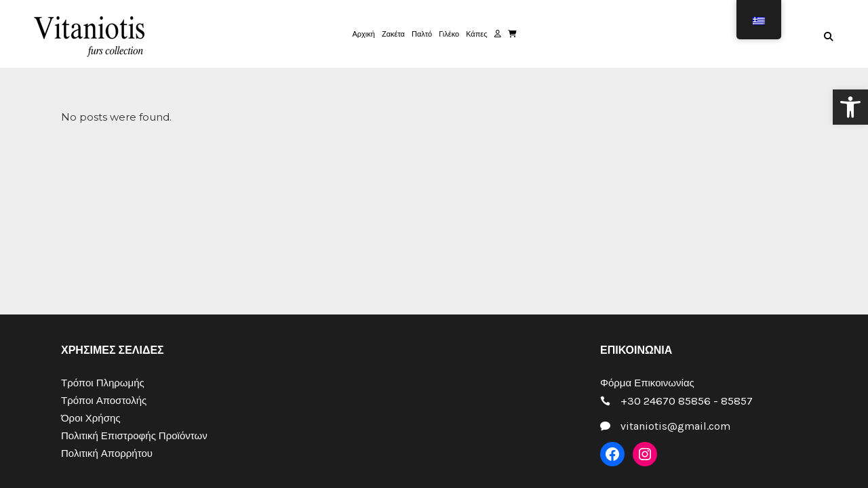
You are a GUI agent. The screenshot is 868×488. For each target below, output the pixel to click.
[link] (850, 107)
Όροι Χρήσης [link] (91, 418)
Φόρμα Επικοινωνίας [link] (647, 383)
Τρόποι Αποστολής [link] (104, 401)
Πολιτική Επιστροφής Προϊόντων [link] (134, 436)
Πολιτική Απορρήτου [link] (107, 453)
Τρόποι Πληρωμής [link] (103, 383)
